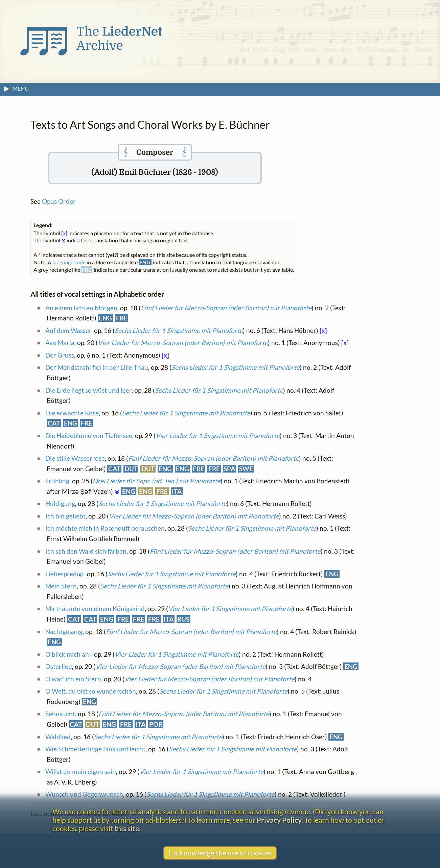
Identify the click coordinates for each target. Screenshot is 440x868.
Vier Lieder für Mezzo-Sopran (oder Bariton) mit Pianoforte (183, 343)
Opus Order (59, 201)
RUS (183, 619)
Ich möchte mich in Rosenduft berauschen (105, 528)
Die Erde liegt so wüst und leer (88, 390)
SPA (229, 469)
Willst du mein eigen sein (81, 771)
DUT (131, 469)
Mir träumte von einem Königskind (95, 609)
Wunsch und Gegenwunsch (84, 794)
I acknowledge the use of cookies (220, 853)
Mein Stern (61, 586)
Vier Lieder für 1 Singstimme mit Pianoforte (218, 436)
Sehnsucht (60, 714)
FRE (122, 318)
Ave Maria (60, 343)
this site (127, 828)
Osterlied (59, 666)
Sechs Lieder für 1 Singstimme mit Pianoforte (179, 330)
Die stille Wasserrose (75, 458)
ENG (105, 318)
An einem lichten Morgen (81, 308)
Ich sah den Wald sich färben (86, 551)
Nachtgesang (64, 632)
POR (156, 724)
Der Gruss (60, 355)
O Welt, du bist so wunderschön (91, 691)
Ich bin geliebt (65, 516)
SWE (246, 469)
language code (69, 262)
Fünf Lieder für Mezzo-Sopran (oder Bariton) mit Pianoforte (226, 308)
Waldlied (58, 737)
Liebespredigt (65, 574)
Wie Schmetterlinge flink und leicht (95, 749)
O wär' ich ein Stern (73, 679)
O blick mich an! (68, 654)
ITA (177, 491)
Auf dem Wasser (68, 330)
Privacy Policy (279, 820)
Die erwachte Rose (72, 413)
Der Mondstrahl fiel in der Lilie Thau (97, 367)
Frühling (57, 481)
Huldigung (60, 503)
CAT (54, 423)
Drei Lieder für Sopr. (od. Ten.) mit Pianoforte (157, 481)
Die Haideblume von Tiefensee (89, 436)
